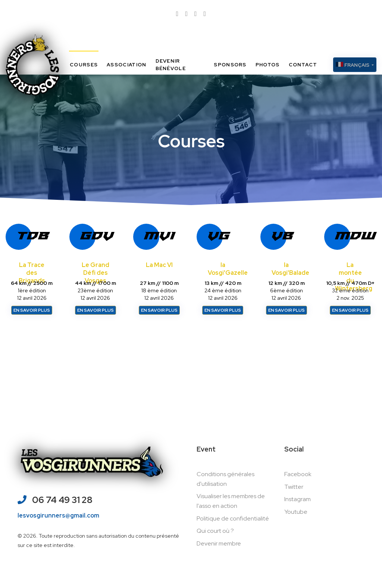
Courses (84, 65)
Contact (303, 65)
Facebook (298, 474)
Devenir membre (219, 543)
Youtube (296, 512)
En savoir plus (32, 310)
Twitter (294, 487)
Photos (268, 65)
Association (126, 65)
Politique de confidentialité (233, 518)
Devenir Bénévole (171, 65)
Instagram (298, 499)
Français (353, 65)
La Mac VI (159, 265)
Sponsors (230, 65)
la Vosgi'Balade (290, 269)
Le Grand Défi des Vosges (95, 273)
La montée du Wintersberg (354, 277)
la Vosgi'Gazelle (228, 269)
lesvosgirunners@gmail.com (58, 516)
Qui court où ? (215, 531)
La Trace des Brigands (32, 273)
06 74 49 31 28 (62, 501)
